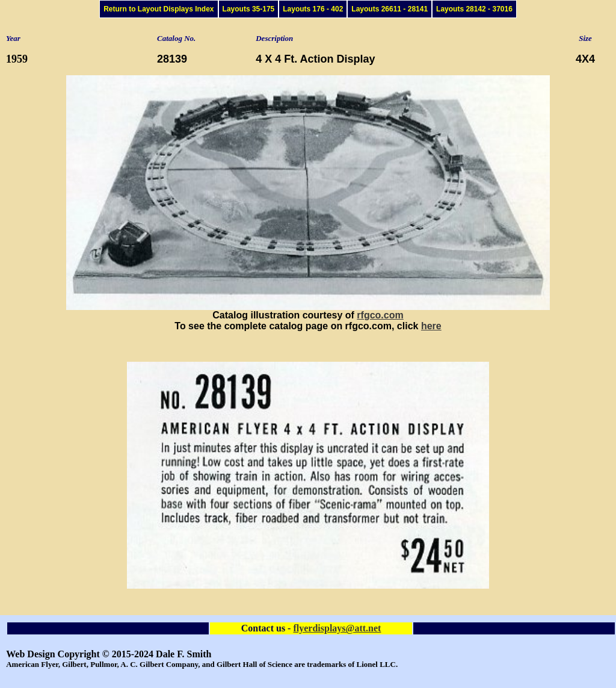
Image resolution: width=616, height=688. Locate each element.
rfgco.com (380, 315)
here (431, 326)
